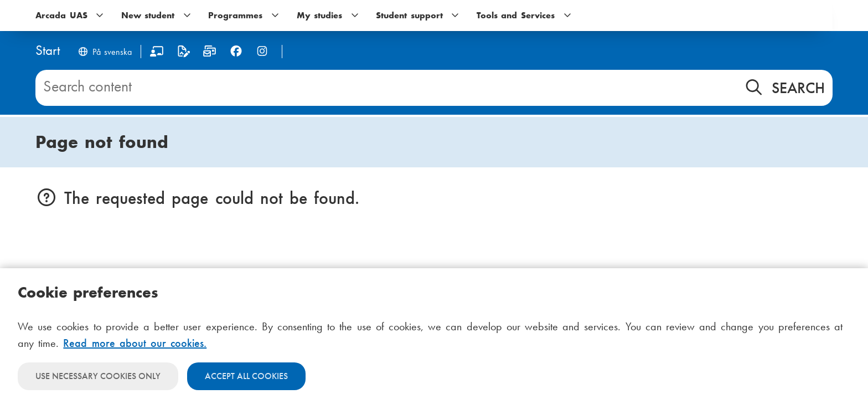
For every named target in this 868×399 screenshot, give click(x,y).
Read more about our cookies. (135, 343)
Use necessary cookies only (98, 376)
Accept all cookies (246, 376)
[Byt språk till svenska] (105, 53)
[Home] (48, 51)
